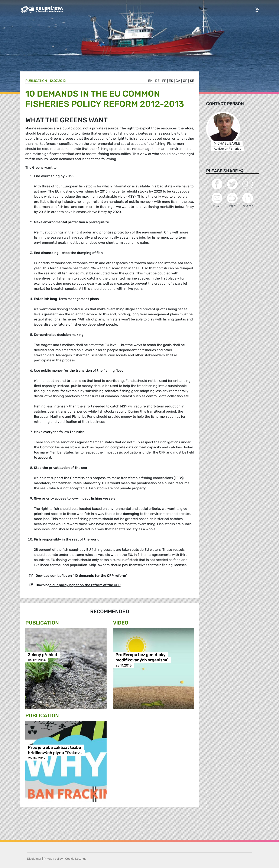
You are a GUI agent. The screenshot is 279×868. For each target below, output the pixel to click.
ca (178, 81)
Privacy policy (53, 859)
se (192, 81)
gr (185, 81)
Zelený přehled (43, 655)
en (150, 81)
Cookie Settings (76, 859)
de (157, 81)
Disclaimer (34, 859)
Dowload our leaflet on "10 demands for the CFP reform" (82, 576)
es (171, 81)
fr (164, 81)
